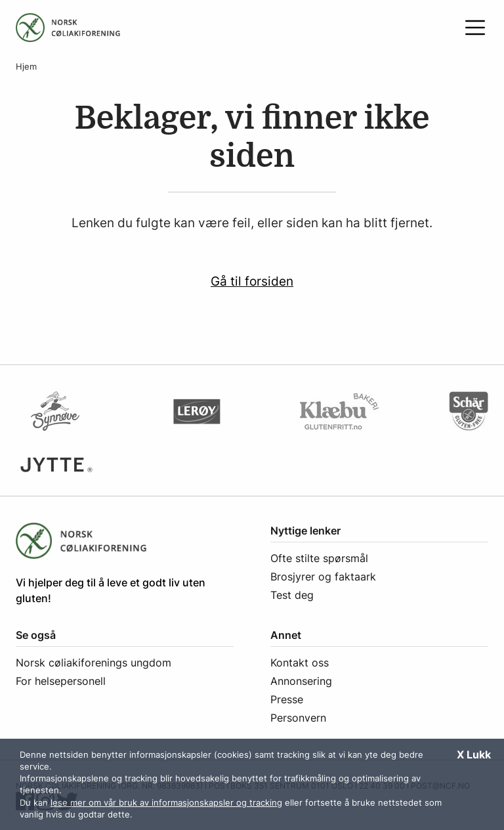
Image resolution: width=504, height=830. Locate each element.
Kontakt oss (300, 663)
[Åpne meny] (475, 28)
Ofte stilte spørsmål (319, 558)
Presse (287, 699)
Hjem (26, 67)
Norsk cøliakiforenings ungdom (94, 663)
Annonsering (301, 681)
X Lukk (474, 754)
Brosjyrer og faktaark (323, 577)
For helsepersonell (61, 681)
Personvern (298, 718)
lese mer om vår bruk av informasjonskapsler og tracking (166, 802)
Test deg (292, 595)
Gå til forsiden (252, 281)
